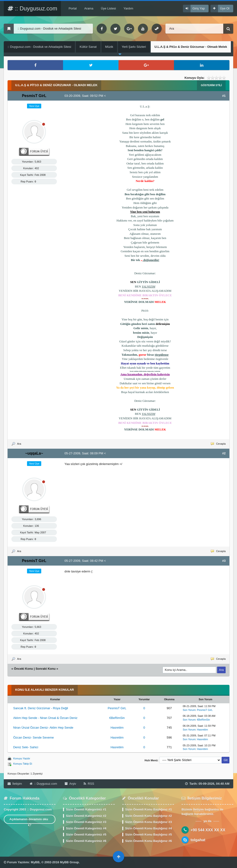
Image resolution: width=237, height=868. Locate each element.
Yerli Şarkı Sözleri (134, 47)
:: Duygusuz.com (32, 8)
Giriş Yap (199, 8)
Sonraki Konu (46, 669)
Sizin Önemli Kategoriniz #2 (86, 816)
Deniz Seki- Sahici (26, 747)
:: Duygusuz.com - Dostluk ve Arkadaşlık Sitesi (39, 47)
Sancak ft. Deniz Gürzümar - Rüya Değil (41, 708)
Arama (89, 8)
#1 (224, 96)
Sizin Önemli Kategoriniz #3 (86, 822)
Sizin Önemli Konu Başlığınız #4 (148, 828)
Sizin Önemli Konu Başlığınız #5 (148, 835)
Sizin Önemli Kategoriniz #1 (86, 809)
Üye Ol (225, 8)
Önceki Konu (23, 669)
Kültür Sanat (88, 47)
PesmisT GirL (117, 708)
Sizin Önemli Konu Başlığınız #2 (148, 816)
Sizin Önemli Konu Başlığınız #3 (148, 822)
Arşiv (70, 784)
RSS (89, 784)
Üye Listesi (109, 8)
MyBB (35, 862)
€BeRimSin (117, 718)
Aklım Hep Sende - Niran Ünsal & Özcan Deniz (45, 718)
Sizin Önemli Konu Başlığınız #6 (148, 841)
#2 (224, 453)
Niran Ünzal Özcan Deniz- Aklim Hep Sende (43, 728)
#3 (224, 561)
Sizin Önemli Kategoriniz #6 (86, 841)
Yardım (128, 8)
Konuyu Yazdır (22, 758)
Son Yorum (189, 710)
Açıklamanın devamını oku (30, 821)
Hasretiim (117, 728)
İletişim (15, 784)
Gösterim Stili (211, 85)
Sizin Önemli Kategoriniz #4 (86, 828)
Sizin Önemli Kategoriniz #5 (86, 835)
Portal (73, 8)
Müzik (109, 47)
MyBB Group (69, 862)
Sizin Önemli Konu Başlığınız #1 (148, 809)
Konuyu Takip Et (23, 764)
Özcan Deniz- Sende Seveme (34, 737)
